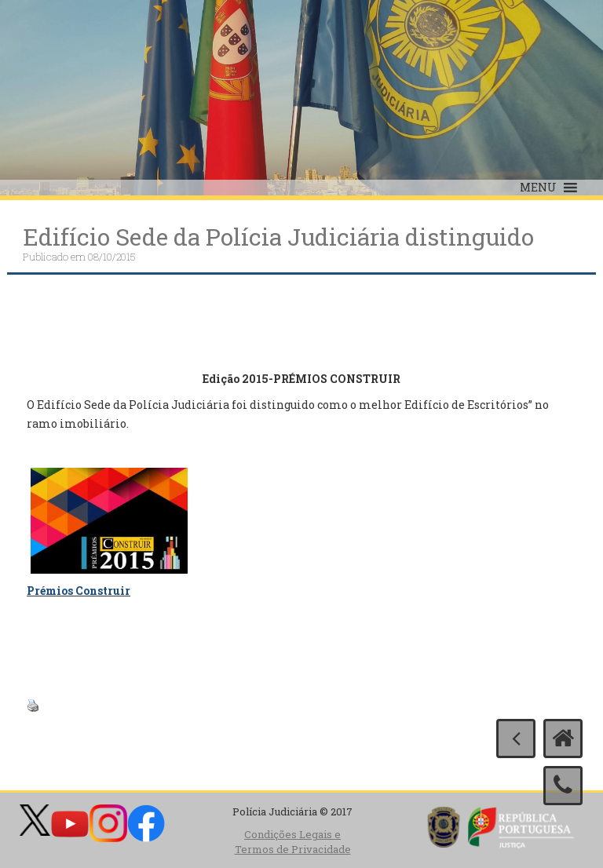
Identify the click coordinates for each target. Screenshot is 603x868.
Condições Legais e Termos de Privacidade (293, 842)
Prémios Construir (79, 591)
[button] (538, 188)
